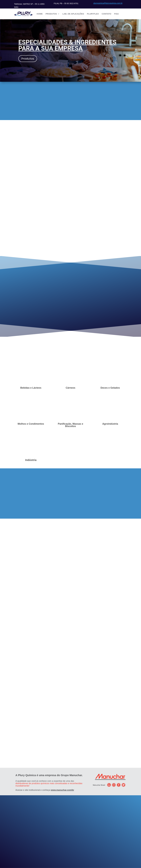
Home (40, 14)
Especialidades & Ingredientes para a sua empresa (67, 45)
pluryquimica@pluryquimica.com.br (108, 3)
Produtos (51, 14)
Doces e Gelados (110, 388)
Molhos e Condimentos (31, 424)
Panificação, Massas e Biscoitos (70, 425)
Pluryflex (93, 14)
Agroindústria (110, 424)
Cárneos (70, 388)
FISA (116, 14)
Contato (107, 14)
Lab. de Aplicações (73, 14)
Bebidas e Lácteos (31, 388)
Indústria (31, 460)
